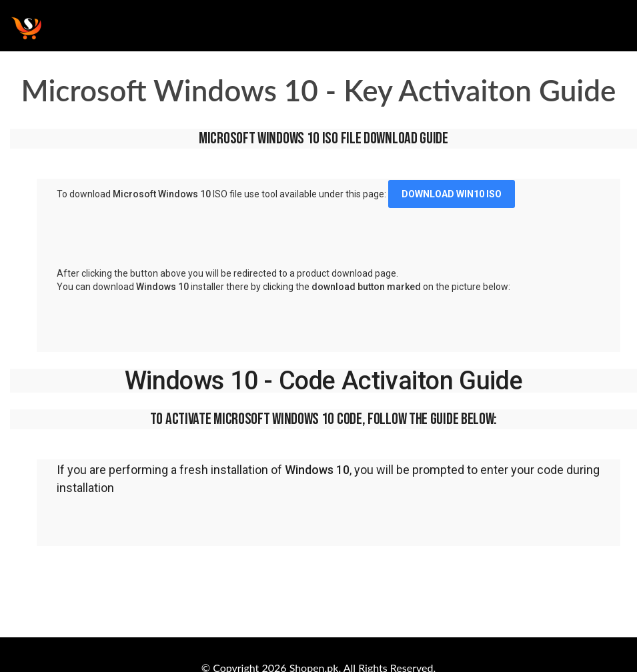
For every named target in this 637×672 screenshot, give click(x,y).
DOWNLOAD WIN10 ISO (452, 194)
